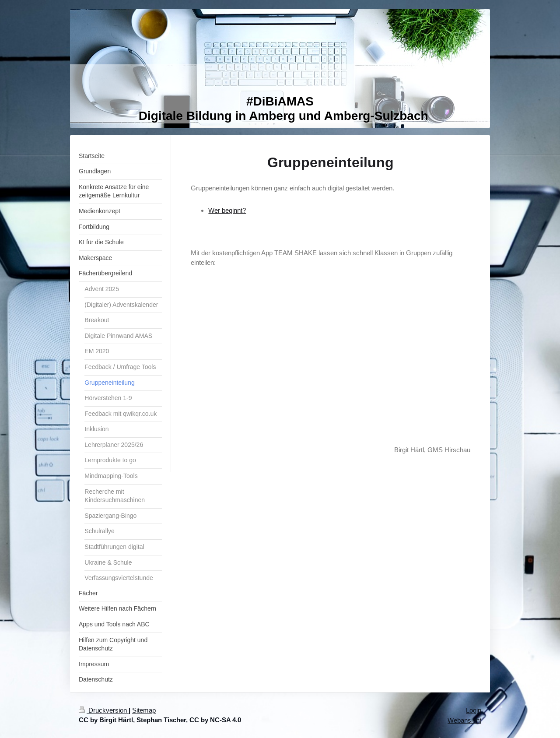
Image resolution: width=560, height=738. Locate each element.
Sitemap (144, 710)
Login (474, 710)
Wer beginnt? (227, 210)
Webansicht (464, 720)
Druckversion (104, 710)
